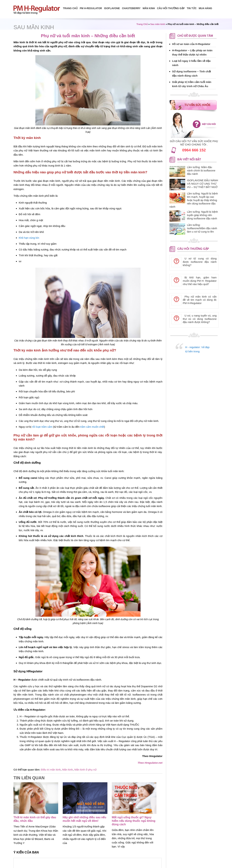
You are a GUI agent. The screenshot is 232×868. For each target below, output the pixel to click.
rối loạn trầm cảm (42, 427)
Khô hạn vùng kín (29, 238)
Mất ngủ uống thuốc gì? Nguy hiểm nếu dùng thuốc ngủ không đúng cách (134, 821)
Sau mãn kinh (34, 27)
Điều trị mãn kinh (51, 770)
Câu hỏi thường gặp (171, 8)
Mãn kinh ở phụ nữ (85, 770)
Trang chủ (70, 8)
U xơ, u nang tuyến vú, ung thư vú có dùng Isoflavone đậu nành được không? (200, 319)
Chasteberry (131, 8)
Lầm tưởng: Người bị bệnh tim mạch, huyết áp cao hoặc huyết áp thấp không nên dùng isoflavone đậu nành (194, 200)
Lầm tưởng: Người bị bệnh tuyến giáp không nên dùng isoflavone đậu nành (202, 215)
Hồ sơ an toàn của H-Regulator (191, 44)
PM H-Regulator (91, 8)
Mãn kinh (68, 770)
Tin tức (192, 8)
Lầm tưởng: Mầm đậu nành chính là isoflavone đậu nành (201, 170)
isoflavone (112, 8)
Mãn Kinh (149, 8)
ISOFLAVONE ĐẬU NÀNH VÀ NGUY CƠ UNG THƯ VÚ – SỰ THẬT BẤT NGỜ (202, 184)
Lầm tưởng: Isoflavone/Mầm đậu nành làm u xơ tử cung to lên (202, 228)
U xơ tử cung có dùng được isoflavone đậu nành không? (200, 262)
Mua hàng (205, 8)
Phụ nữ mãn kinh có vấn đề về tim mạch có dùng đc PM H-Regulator (200, 300)
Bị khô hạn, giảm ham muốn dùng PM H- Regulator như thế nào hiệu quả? (200, 281)
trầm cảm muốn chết (92, 427)
